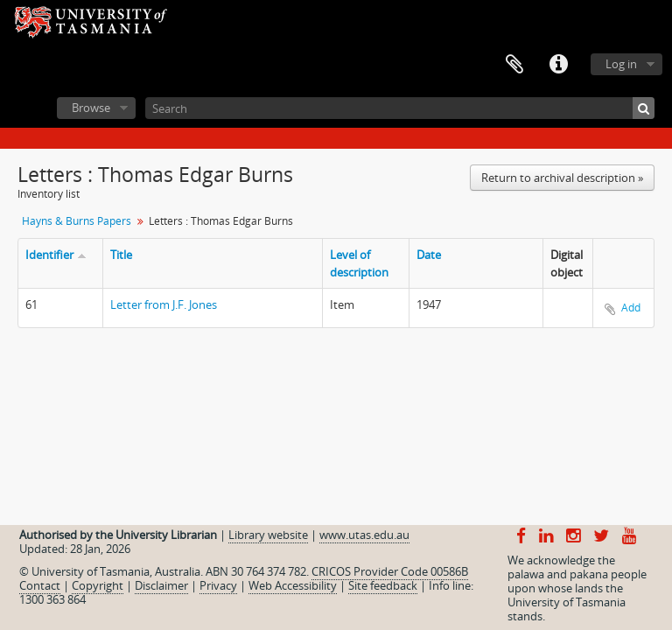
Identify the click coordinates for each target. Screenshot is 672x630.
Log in (621, 64)
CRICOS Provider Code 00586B (390, 571)
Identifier (49, 255)
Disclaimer (161, 585)
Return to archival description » (562, 178)
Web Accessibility (293, 585)
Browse (91, 108)
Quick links (558, 65)
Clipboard (514, 65)
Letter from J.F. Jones (164, 304)
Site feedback (383, 585)
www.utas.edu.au (364, 535)
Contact (40, 585)
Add (631, 308)
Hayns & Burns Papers (77, 221)
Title (121, 255)
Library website (268, 535)
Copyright (98, 585)
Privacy (218, 585)
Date (429, 255)
